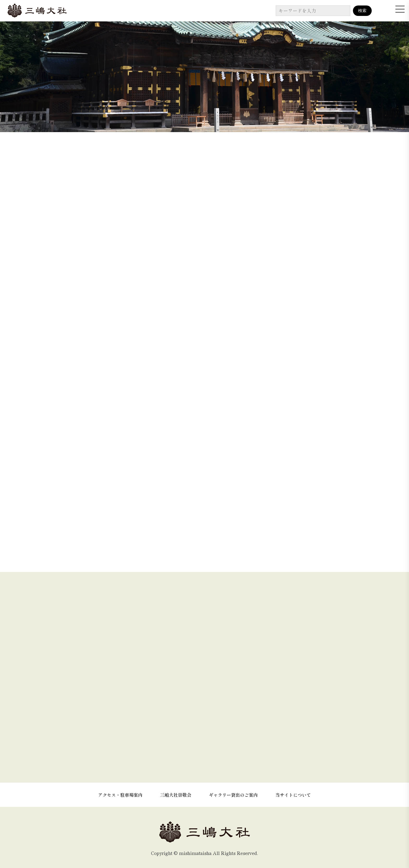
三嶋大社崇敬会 (176, 790)
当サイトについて (293, 790)
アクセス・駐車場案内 (120, 790)
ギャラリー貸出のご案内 (233, 790)
